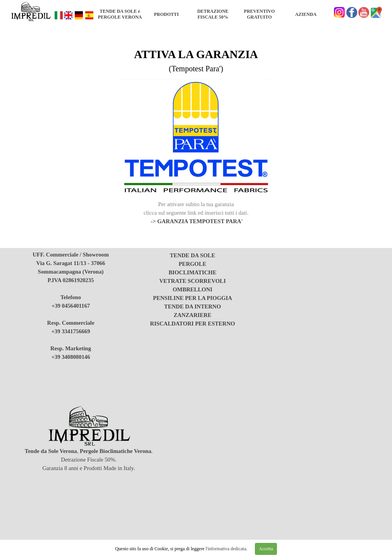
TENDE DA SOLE (192, 255)
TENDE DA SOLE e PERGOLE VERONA (120, 14)
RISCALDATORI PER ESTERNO (192, 324)
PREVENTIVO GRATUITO (260, 14)
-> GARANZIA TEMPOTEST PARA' (197, 221)
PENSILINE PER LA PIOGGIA (193, 298)
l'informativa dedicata (225, 549)
